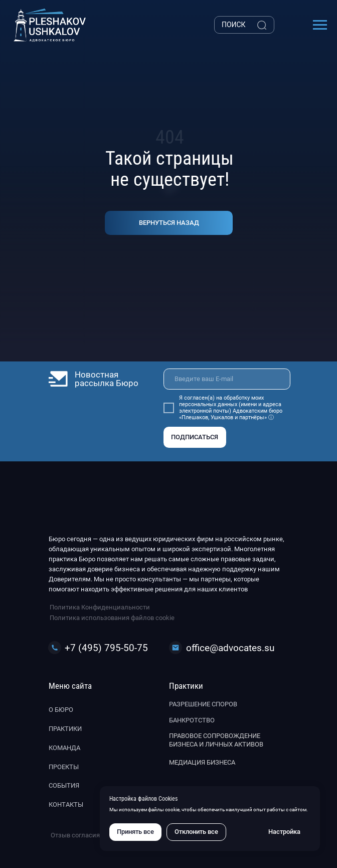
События (64, 785)
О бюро (61, 710)
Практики (65, 729)
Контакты (66, 804)
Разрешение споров (203, 704)
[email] (227, 379)
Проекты (64, 767)
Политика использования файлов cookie (112, 618)
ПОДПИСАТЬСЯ (195, 437)
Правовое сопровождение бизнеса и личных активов (216, 740)
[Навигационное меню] (320, 25)
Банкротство (192, 720)
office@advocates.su (230, 648)
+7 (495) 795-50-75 (106, 648)
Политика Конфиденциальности (100, 607)
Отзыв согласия (75, 835)
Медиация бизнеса (202, 762)
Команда (64, 748)
